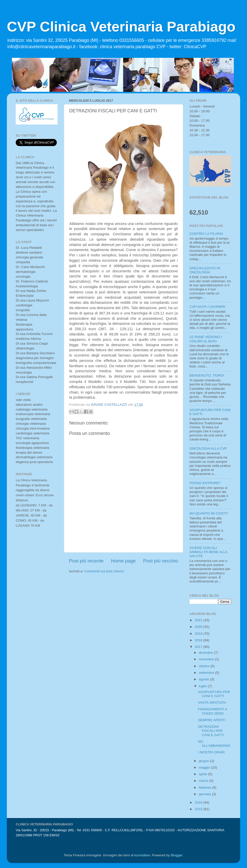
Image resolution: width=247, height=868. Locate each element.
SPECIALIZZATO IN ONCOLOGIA (205, 270)
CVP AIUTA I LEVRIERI (207, 307)
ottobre (205, 666)
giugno (204, 761)
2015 (199, 809)
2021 (199, 620)
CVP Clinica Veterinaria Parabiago (121, 26)
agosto (204, 679)
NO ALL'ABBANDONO (214, 744)
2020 (199, 627)
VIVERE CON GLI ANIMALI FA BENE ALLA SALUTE (208, 552)
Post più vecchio (161, 561)
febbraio (206, 787)
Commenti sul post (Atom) (104, 571)
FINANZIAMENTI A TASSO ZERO (213, 711)
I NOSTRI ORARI (211, 752)
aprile (204, 774)
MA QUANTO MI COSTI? (209, 513)
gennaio (205, 794)
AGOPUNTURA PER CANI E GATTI (214, 694)
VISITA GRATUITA (212, 703)
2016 (199, 802)
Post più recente (86, 561)
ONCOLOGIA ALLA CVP (208, 448)
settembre (207, 673)
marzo (204, 781)
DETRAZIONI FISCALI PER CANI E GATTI (211, 731)
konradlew (142, 855)
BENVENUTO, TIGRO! (207, 375)
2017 (199, 647)
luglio (203, 686)
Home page (123, 561)
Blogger (177, 855)
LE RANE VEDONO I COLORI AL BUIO (206, 339)
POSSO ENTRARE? (205, 483)
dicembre (206, 653)
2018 (199, 640)
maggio (205, 767)
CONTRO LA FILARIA (206, 234)
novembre (207, 659)
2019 (199, 634)
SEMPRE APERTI (212, 720)
